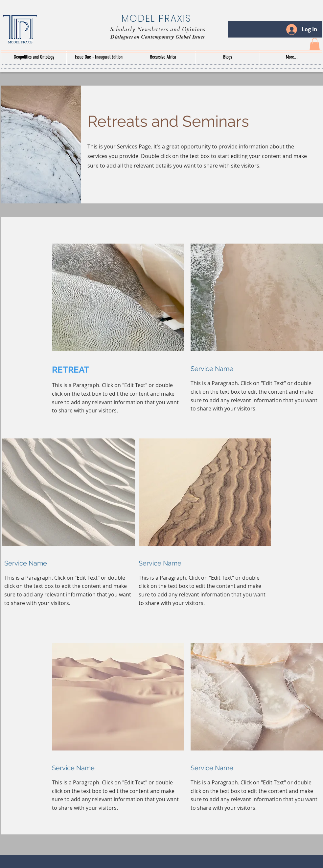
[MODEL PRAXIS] (158, 19)
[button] (315, 44)
